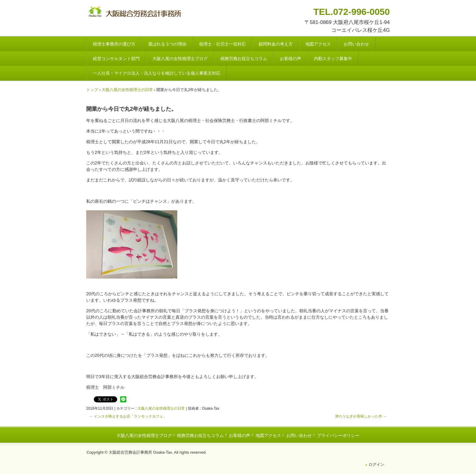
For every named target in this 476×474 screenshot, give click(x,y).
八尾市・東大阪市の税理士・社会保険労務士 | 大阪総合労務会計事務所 (136, 13)
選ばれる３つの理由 (167, 44)
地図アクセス (318, 44)
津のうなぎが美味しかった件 (361, 416)
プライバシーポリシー (338, 435)
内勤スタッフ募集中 (333, 59)
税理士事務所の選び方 (114, 44)
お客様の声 (291, 59)
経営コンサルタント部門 (116, 59)
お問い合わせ (356, 44)
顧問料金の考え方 (276, 44)
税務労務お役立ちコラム (244, 59)
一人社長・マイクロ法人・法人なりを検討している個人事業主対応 (157, 73)
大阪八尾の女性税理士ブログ (180, 59)
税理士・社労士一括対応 (223, 44)
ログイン (376, 464)
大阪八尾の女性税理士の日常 (161, 408)
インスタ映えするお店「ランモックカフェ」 (128, 416)
